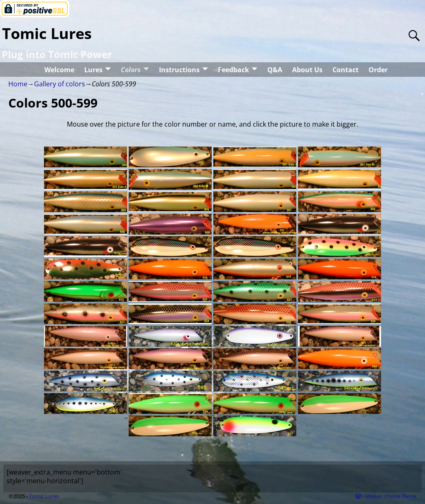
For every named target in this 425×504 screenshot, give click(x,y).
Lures (93, 70)
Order (378, 70)
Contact (346, 70)
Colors (131, 70)
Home (18, 84)
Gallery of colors (60, 84)
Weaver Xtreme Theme (391, 496)
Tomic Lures (47, 33)
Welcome (59, 70)
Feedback (233, 70)
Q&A (275, 70)
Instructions (179, 70)
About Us (307, 70)
